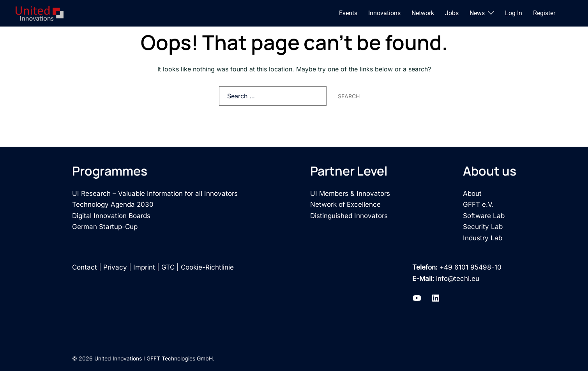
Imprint (144, 267)
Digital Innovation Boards (111, 216)
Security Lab (483, 227)
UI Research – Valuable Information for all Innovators (155, 193)
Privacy (115, 267)
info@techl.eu (458, 279)
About (472, 193)
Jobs (452, 13)
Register (544, 13)
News (477, 13)
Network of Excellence (345, 204)
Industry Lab (483, 238)
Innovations (384, 13)
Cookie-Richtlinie (207, 267)
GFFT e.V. (478, 204)
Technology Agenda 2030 (113, 204)
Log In (514, 13)
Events (348, 13)
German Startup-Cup (105, 227)
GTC (168, 267)
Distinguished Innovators (349, 216)
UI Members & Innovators (350, 193)
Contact (85, 267)
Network (423, 13)
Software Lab (484, 216)
